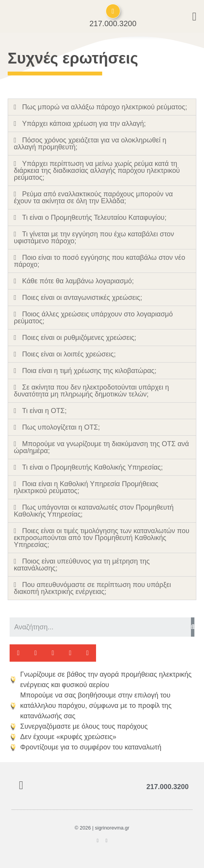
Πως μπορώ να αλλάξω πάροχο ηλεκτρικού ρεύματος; (105, 107)
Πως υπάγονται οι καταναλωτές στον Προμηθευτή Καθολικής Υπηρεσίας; (94, 511)
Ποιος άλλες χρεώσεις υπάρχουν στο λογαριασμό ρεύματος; (93, 318)
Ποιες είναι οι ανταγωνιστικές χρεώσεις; (82, 298)
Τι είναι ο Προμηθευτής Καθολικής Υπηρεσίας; (93, 467)
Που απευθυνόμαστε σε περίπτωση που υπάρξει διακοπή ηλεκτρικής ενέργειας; (92, 588)
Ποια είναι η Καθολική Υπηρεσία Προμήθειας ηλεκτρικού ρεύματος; (86, 487)
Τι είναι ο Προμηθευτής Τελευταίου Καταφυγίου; (95, 217)
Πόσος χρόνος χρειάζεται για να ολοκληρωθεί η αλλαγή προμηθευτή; (90, 144)
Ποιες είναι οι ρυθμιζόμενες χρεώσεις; (79, 338)
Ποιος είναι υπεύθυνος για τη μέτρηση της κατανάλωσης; (82, 565)
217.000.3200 (113, 23)
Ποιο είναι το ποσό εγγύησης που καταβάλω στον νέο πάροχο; (100, 261)
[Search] (193, 627)
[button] (18, 653)
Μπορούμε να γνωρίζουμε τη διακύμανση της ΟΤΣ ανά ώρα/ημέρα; (101, 447)
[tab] (102, 107)
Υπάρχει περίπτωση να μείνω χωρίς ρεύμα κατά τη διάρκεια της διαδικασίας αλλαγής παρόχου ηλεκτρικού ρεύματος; (97, 171)
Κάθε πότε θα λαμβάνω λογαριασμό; (78, 281)
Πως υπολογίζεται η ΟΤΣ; (61, 427)
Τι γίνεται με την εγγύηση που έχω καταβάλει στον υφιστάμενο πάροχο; (94, 237)
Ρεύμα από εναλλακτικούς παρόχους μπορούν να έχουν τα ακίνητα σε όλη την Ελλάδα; (93, 197)
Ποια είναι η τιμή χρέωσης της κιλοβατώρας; (89, 371)
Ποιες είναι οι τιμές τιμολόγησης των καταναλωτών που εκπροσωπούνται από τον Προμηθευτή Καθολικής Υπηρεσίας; (102, 538)
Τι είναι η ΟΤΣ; (45, 411)
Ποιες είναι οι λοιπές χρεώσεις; (69, 354)
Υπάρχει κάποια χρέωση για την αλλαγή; (84, 124)
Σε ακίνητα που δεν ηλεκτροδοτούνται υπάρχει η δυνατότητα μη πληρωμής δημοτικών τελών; (91, 391)
